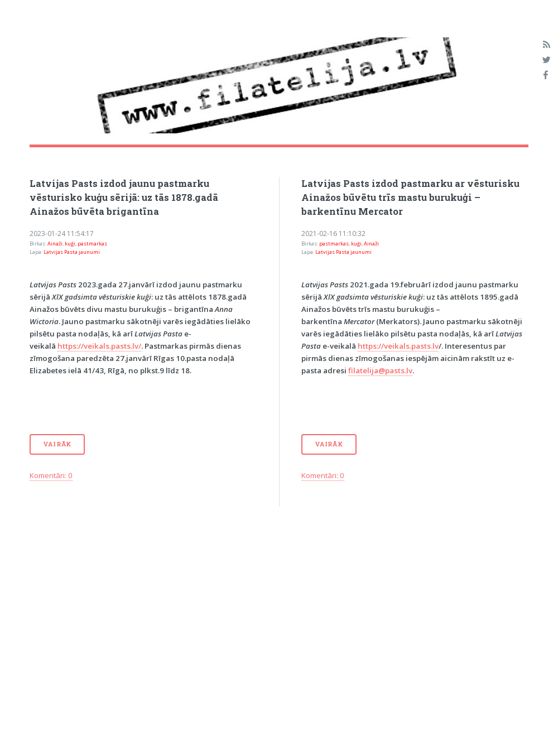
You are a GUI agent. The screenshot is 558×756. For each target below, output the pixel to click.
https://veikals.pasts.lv (398, 346)
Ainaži (55, 244)
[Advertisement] (214, 611)
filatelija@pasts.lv (380, 370)
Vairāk (57, 444)
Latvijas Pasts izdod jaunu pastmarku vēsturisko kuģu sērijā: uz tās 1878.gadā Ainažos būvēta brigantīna (124, 198)
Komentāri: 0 (51, 475)
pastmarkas (92, 244)
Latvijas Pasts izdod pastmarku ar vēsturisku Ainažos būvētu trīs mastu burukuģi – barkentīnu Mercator (410, 198)
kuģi (70, 244)
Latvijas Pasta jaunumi (72, 252)
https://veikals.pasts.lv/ (99, 346)
